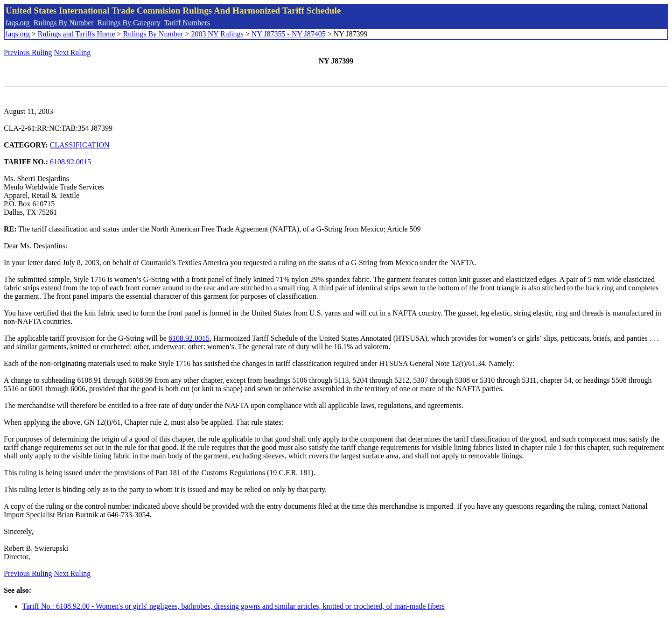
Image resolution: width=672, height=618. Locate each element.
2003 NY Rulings (217, 34)
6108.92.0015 (70, 162)
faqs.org (18, 23)
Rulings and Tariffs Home (77, 34)
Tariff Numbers (187, 23)
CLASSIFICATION (80, 145)
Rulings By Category (129, 23)
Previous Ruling (28, 53)
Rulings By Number (64, 23)
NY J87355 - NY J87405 (289, 34)
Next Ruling (73, 53)
